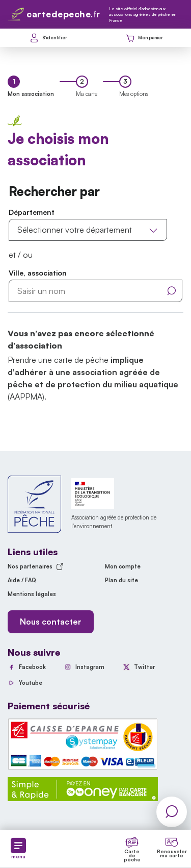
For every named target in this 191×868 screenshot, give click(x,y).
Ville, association (38, 273)
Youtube (31, 683)
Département (32, 212)
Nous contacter (51, 622)
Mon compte (123, 566)
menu (18, 849)
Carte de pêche (132, 855)
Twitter (144, 667)
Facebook (32, 667)
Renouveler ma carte (172, 853)
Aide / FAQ (22, 580)
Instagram (90, 667)
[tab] (31, 87)
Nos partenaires (35, 566)
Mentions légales (32, 594)
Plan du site (121, 580)
